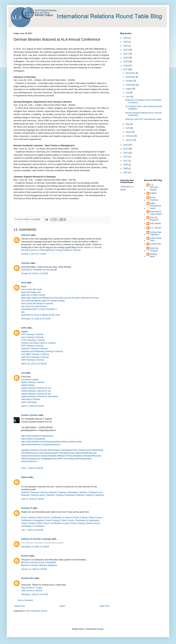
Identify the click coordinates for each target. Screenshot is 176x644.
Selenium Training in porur (33, 495)
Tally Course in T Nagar (32, 588)
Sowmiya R (27, 508)
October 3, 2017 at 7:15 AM (33, 254)
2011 (126, 161)
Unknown (26, 235)
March (129, 132)
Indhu (24, 328)
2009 (126, 165)
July (128, 93)
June (128, 97)
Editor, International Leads (156, 206)
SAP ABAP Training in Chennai (35, 354)
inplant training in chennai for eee (36, 394)
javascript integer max (31, 292)
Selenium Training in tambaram (61, 495)
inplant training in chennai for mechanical (40, 396)
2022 (126, 50)
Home (62, 606)
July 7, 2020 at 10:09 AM (32, 530)
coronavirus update (30, 380)
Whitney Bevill (154, 255)
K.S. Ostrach (156, 228)
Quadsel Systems (30, 415)
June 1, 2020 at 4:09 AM (32, 468)
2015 (126, 149)
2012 (126, 157)
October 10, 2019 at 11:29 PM (35, 274)
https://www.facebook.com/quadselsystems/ (41, 445)
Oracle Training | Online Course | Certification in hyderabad (72, 520)
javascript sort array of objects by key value (41, 315)
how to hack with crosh (31, 289)
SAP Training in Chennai (32, 334)
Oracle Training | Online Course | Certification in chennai (47, 518)
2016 (126, 145)
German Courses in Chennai (34, 250)
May (128, 124)
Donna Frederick (154, 199)
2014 (126, 153)
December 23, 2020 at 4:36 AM (35, 547)
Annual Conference (95, 61)
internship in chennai (30, 399)
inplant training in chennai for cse (36, 388)
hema (24, 283)
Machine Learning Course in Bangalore (39, 562)
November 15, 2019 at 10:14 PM (36, 319)
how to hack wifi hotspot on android (37, 304)
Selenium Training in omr (90, 492)
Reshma (25, 556)
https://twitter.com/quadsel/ (33, 439)
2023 (126, 46)
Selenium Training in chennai (34, 492)
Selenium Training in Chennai (34, 349)
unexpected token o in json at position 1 (39, 309)
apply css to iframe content (33, 295)
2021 (126, 54)
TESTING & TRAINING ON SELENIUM (39, 270)
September (131, 85)
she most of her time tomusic (34, 306)
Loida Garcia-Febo (156, 239)
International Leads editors (156, 213)
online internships (29, 402)
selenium (26, 263)
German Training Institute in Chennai (64, 250)
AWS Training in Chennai (32, 360)
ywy (23, 312)
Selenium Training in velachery (90, 495)
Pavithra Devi (28, 578)
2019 (126, 62)
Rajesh (24, 477)
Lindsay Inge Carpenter (156, 233)
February (130, 136)
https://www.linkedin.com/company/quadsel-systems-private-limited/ (52, 442)
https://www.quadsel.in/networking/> (37, 436)
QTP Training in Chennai (32, 346)
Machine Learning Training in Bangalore (39, 565)
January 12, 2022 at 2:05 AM (34, 569)
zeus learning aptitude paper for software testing (43, 301)
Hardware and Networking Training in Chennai (42, 351)
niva (23, 373)
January (130, 140)
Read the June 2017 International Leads (143, 119)
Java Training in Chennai (32, 337)
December (131, 73)
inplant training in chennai (33, 382)
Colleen (153, 193)
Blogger (100, 629)
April (128, 128)
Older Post (104, 606)
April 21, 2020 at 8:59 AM (32, 406)
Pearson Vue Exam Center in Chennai (38, 343)
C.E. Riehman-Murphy (154, 187)
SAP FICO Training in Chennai (35, 357)
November (131, 77)
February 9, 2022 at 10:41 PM (35, 594)
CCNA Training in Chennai (33, 340)
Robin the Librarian (154, 249)
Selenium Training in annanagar (63, 492)
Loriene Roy (155, 244)
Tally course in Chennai (32, 591)
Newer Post (20, 606)
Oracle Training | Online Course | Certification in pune (45, 523)
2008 (126, 168)
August (129, 89)
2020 (126, 58)
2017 (126, 69)
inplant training (28, 385)
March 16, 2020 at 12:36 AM (34, 364)
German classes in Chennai (88, 247)
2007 (126, 173)
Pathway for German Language (36, 539)
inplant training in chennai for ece (36, 391)
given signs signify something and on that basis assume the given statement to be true (60, 298)
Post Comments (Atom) (36, 611)
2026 (126, 38)
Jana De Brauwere (154, 219)
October (130, 81)
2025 (126, 42)
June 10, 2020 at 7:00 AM (33, 499)
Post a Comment (25, 600)
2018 (126, 66)
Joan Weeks (156, 223)
